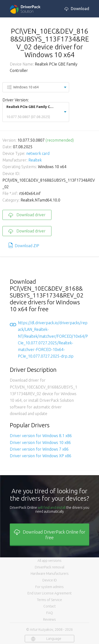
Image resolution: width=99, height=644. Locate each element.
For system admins (49, 587)
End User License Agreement (49, 593)
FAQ (50, 613)
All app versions (49, 561)
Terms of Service (49, 600)
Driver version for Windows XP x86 (41, 456)
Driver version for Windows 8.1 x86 (41, 436)
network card (38, 153)
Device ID (50, 580)
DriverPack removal (49, 567)
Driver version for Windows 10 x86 (40, 443)
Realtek (35, 160)
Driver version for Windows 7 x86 (39, 449)
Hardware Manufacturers (50, 574)
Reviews (49, 619)
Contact (49, 606)
